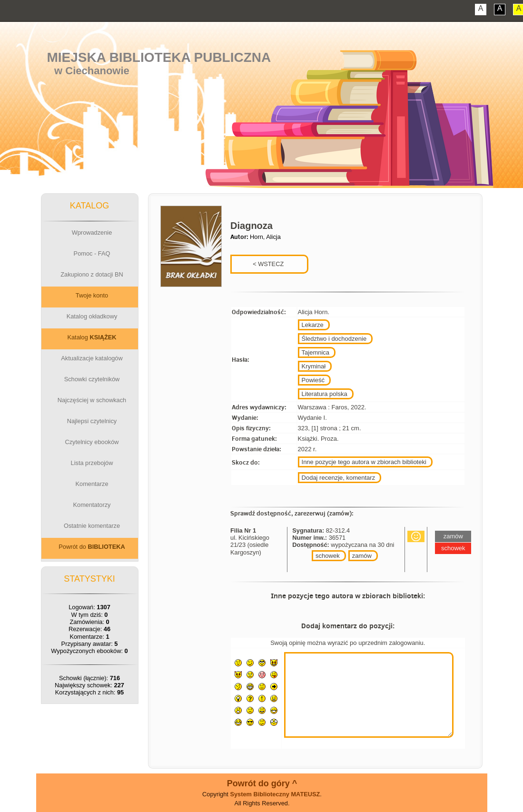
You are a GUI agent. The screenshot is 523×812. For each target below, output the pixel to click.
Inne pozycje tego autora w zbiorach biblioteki (364, 462)
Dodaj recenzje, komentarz (339, 478)
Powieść (313, 380)
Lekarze (313, 325)
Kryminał (314, 366)
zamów (362, 556)
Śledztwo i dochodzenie (334, 339)
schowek (328, 556)
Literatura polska (325, 394)
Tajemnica (316, 352)
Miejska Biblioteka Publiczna (159, 57)
